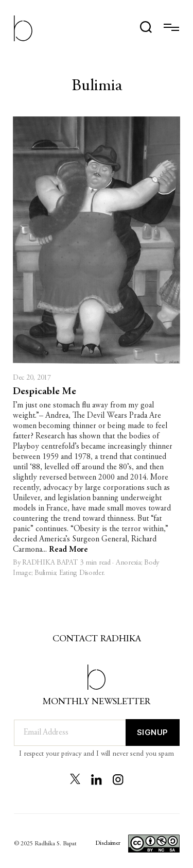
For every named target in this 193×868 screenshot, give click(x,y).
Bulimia (45, 573)
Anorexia (128, 563)
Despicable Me (45, 392)
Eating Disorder (81, 573)
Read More (68, 550)
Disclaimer (108, 843)
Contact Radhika (97, 639)
